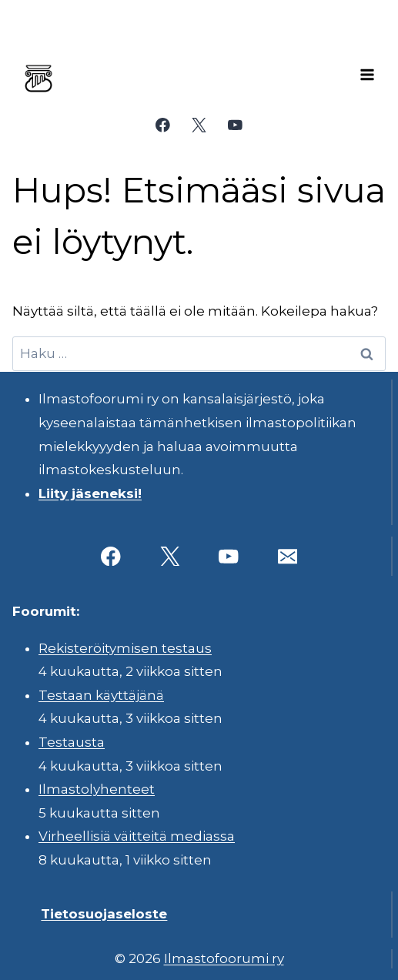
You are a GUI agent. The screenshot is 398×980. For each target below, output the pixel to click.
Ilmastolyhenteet (97, 789)
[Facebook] (163, 125)
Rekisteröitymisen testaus (125, 648)
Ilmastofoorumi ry (224, 958)
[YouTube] (235, 125)
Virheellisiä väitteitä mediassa (137, 836)
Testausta (72, 742)
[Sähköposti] (288, 556)
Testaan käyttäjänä (101, 695)
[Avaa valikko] (367, 75)
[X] (199, 125)
